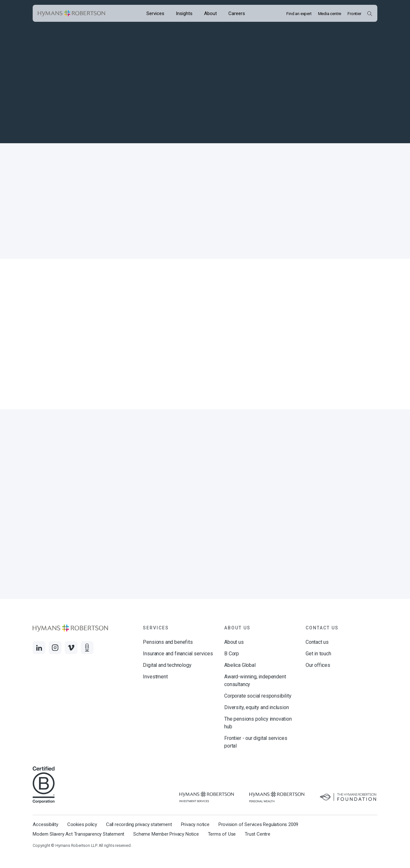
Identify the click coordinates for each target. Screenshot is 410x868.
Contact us (317, 642)
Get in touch (318, 654)
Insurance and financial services (178, 654)
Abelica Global (240, 665)
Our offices (318, 665)
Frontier (354, 14)
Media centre (330, 14)
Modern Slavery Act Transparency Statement (78, 834)
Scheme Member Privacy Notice (166, 834)
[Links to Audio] (87, 648)
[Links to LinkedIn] (39, 648)
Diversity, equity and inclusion (256, 707)
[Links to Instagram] (55, 648)
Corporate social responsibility (258, 696)
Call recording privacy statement (139, 824)
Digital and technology (167, 665)
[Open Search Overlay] (369, 13)
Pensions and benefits (168, 642)
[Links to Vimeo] (71, 648)
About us (234, 642)
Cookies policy (82, 824)
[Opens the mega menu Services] (155, 13)
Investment (155, 677)
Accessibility (45, 824)
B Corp (232, 654)
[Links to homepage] (71, 13)
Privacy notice (195, 824)
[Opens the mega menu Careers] (237, 13)
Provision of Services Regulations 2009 (258, 824)
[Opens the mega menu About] (210, 13)
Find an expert (299, 14)
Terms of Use (222, 834)
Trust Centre (258, 834)
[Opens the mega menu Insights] (184, 13)
